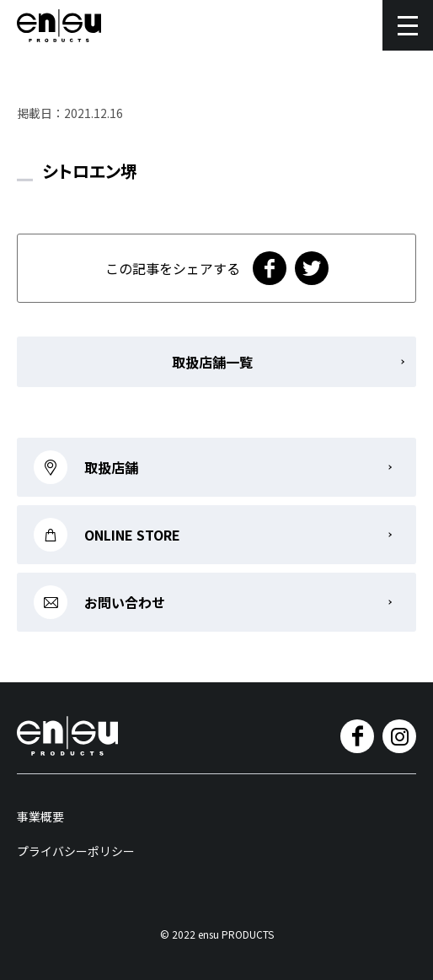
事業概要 (40, 816)
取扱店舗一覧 (212, 362)
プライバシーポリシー (76, 851)
